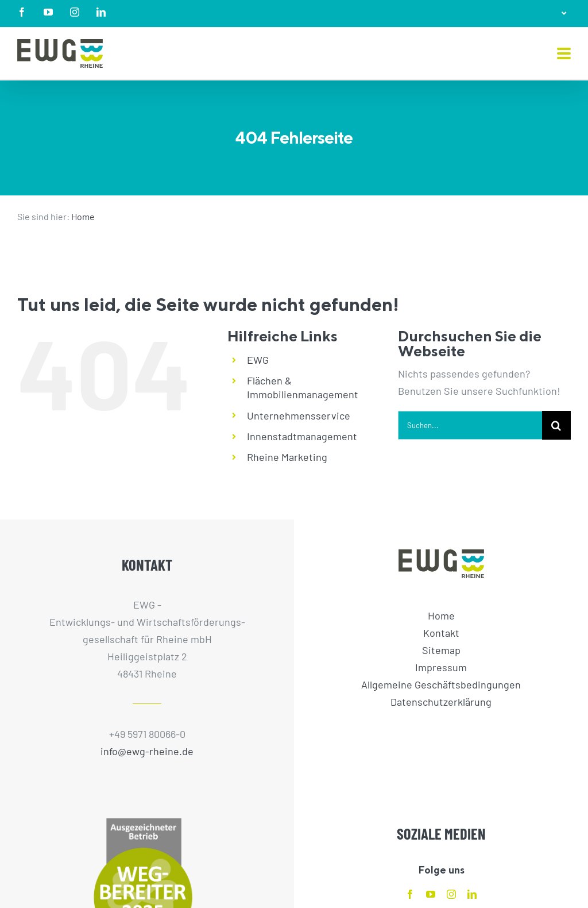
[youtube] (431, 894)
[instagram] (451, 894)
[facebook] (410, 894)
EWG (258, 360)
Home (83, 216)
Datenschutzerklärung (441, 702)
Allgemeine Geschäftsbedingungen (441, 684)
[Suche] (556, 425)
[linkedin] (472, 894)
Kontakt (441, 633)
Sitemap (441, 650)
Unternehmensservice (299, 415)
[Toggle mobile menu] (564, 54)
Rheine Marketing (287, 457)
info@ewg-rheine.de (147, 751)
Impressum (441, 667)
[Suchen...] (470, 425)
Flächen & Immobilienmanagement (303, 387)
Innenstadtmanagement (302, 436)
